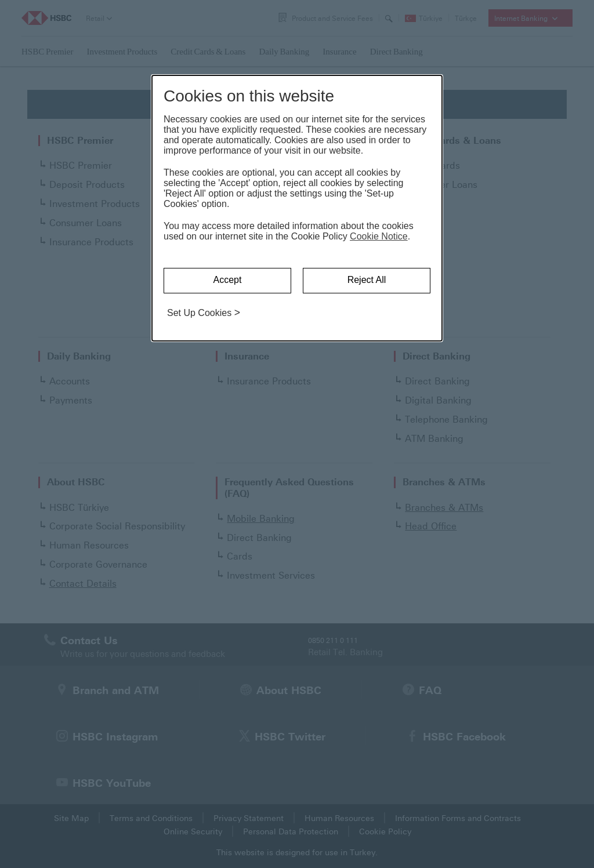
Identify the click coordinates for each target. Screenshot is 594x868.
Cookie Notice (379, 236)
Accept (228, 280)
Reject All (367, 280)
